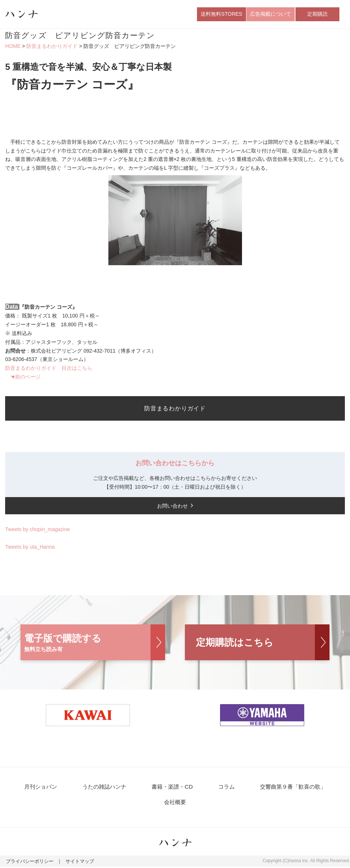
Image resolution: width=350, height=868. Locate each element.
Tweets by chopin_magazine (38, 530)
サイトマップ (75, 863)
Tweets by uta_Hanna (30, 547)
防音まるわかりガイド (52, 47)
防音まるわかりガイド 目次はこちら (49, 369)
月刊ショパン (42, 787)
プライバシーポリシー (28, 863)
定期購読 (317, 14)
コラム (225, 787)
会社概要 (175, 803)
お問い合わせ (172, 506)
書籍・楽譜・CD (172, 787)
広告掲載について (271, 14)
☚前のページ (25, 377)
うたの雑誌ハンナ (105, 787)
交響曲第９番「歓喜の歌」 (291, 787)
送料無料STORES (221, 14)
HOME (13, 47)
